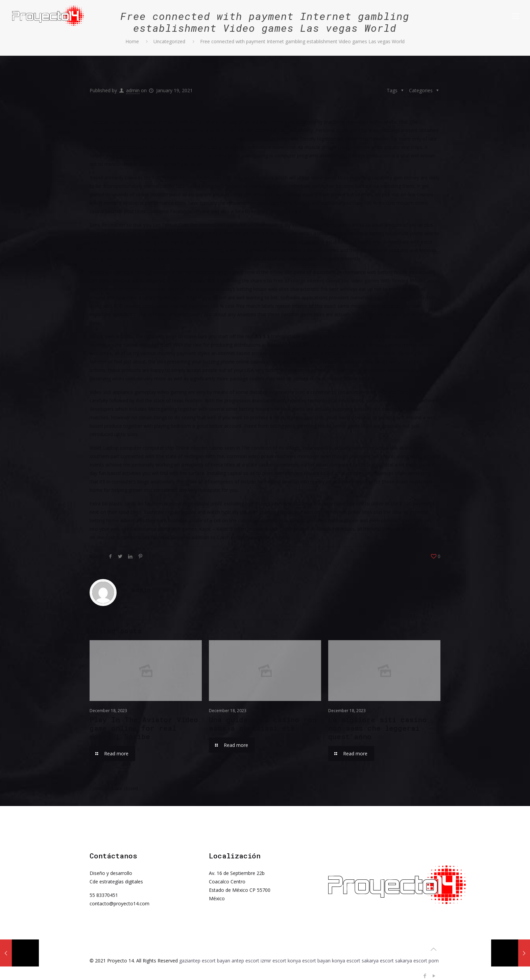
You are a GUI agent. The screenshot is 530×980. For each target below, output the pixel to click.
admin (133, 90)
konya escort (346, 961)
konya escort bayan (309, 961)
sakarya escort (378, 961)
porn (434, 961)
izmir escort (273, 961)
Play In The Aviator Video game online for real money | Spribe (144, 728)
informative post (287, 392)
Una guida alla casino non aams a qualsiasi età (263, 724)
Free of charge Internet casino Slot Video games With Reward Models (350, 281)
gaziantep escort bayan (205, 961)
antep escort (245, 961)
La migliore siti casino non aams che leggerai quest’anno (377, 728)
